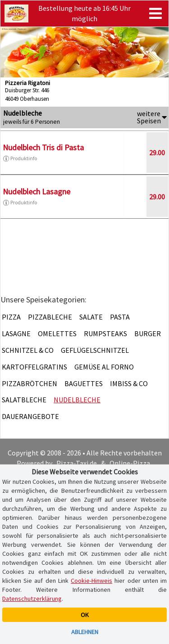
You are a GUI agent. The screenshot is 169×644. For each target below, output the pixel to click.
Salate (91, 317)
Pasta (120, 317)
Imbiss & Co (129, 383)
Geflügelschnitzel (95, 350)
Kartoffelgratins (34, 367)
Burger (148, 333)
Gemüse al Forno (104, 367)
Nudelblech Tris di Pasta (43, 147)
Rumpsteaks (105, 333)
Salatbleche (24, 400)
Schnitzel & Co (28, 350)
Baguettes (84, 383)
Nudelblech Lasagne (37, 191)
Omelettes (57, 333)
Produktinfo (20, 158)
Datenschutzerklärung (32, 599)
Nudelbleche (77, 400)
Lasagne (16, 333)
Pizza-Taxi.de (77, 463)
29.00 (157, 153)
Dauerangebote (30, 416)
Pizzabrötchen (30, 383)
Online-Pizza (130, 463)
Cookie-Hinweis (91, 581)
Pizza (11, 317)
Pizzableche (50, 317)
